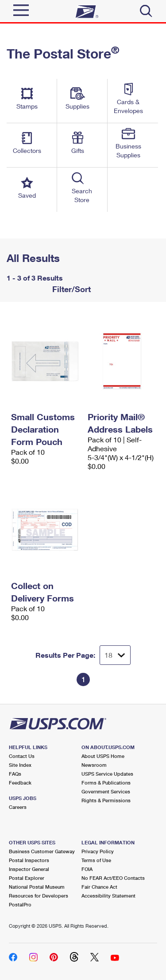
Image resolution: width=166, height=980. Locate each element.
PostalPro (20, 904)
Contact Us (22, 756)
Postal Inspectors (29, 860)
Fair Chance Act (99, 887)
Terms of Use (96, 860)
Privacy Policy (98, 851)
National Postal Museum (37, 887)
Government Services (106, 791)
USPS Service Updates (107, 774)
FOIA (87, 869)
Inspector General (29, 869)
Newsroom (94, 765)
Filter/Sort (70, 289)
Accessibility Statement (108, 896)
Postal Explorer (27, 878)
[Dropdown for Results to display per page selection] (115, 655)
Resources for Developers (39, 896)
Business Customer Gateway (42, 851)
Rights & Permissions (106, 800)
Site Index (20, 765)
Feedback (20, 783)
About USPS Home (103, 756)
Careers (18, 807)
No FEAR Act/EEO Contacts (113, 878)
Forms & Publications (106, 783)
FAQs (15, 774)
